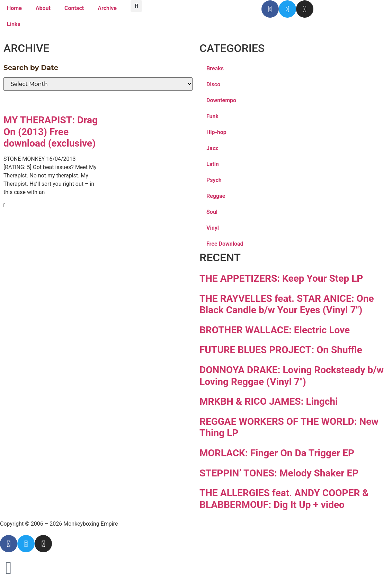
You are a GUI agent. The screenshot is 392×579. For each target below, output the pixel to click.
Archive (107, 8)
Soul (212, 212)
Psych (214, 180)
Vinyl (213, 228)
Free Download (225, 244)
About (43, 8)
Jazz (212, 148)
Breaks (215, 68)
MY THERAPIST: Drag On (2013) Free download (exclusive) (51, 132)
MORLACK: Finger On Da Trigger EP (277, 453)
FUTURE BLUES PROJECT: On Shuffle (281, 350)
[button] (136, 6)
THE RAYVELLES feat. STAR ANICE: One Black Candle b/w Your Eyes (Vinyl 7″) (287, 304)
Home (14, 8)
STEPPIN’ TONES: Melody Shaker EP (279, 473)
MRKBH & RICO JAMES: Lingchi (269, 401)
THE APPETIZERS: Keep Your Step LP (281, 278)
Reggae (216, 196)
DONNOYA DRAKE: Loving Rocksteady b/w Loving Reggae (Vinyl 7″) (292, 376)
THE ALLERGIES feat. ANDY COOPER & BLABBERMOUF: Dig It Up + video (284, 499)
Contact (74, 8)
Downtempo (221, 100)
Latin (213, 164)
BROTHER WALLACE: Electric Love (275, 330)
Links (14, 24)
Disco (213, 84)
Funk (212, 116)
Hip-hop (216, 132)
